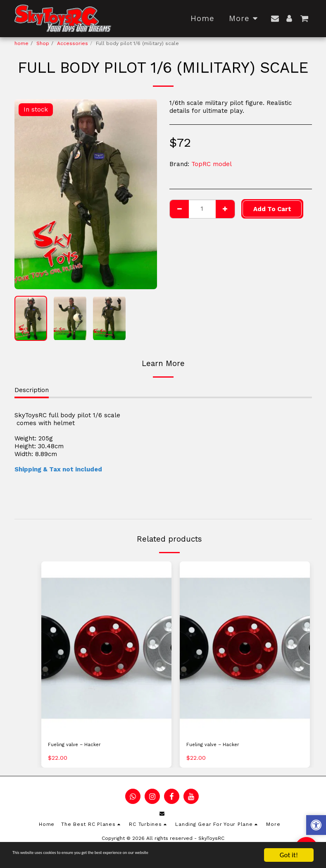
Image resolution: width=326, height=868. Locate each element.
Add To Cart (272, 209)
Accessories (73, 43)
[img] (106, 648)
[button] (275, 18)
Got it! (289, 855)
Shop (43, 43)
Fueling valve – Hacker (83, 746)
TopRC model (212, 164)
